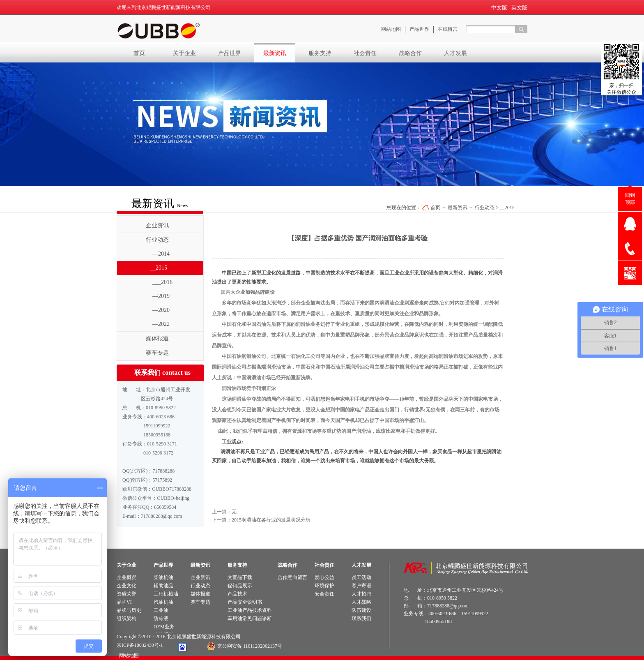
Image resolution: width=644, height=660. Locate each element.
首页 (139, 53)
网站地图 (128, 655)
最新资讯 (458, 208)
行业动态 (485, 208)
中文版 (499, 8)
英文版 (519, 8)
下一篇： (261, 520)
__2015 (507, 208)
